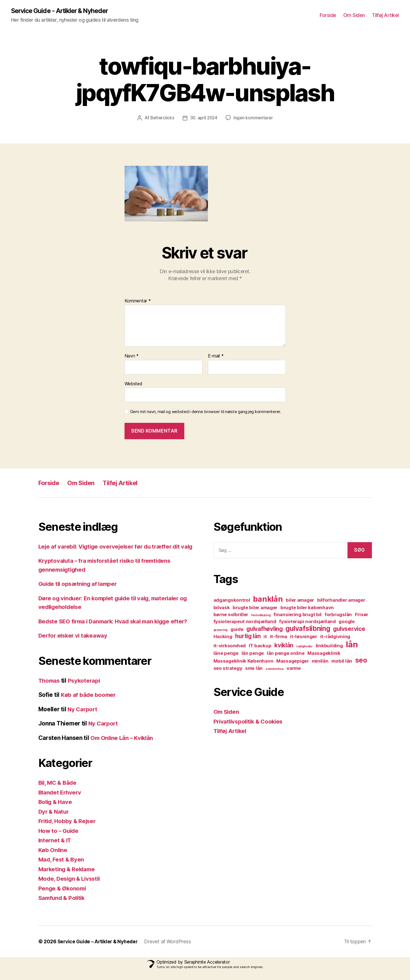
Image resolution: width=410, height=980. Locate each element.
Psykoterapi (86, 689)
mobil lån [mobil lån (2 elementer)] (342, 661)
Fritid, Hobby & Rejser (69, 830)
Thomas (50, 689)
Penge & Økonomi (63, 897)
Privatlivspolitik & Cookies (250, 721)
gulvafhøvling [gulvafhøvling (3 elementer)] (264, 629)
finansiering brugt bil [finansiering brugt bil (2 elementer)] (298, 615)
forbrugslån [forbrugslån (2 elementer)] (338, 615)
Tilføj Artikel (385, 15)
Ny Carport (83, 718)
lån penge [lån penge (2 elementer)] (253, 653)
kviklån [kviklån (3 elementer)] (284, 645)
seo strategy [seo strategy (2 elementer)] (228, 668)
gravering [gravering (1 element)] (221, 630)
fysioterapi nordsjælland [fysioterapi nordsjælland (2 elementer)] (307, 622)
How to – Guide (59, 840)
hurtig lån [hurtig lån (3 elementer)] (248, 636)
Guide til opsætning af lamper (79, 593)
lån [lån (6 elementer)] (352, 645)
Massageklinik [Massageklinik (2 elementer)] (324, 653)
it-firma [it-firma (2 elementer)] (279, 637)
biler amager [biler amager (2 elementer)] (300, 600)
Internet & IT (56, 849)
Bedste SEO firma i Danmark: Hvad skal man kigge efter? (117, 630)
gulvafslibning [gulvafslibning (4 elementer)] (308, 629)
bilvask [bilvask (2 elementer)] (222, 608)
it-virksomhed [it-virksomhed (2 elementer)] (230, 646)
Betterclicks (161, 118)
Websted (133, 384)
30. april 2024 (204, 118)
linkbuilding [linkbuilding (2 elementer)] (329, 646)
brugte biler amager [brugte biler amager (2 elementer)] (255, 608)
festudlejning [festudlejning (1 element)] (261, 615)
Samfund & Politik (63, 907)
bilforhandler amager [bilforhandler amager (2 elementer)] (341, 600)
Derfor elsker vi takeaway (74, 644)
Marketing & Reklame (68, 878)
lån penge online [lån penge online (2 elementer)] (286, 653)
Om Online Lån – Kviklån (123, 747)
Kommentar (138, 301)
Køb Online (53, 859)
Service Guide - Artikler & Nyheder (63, 11)
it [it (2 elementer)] (265, 637)
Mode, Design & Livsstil (71, 888)
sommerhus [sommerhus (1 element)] (275, 669)
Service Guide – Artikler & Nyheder (99, 950)
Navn (132, 356)
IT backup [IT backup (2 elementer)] (260, 646)
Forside (328, 15)
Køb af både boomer (89, 704)
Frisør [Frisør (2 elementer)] (362, 615)
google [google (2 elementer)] (346, 622)
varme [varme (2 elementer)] (294, 668)
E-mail (216, 356)
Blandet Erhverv (61, 801)
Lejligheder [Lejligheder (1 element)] (305, 647)
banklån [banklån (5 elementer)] (268, 599)
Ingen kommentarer (254, 118)
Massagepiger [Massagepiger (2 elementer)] (293, 661)
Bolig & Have (56, 811)
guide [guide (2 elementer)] (237, 630)
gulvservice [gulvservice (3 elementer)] (349, 629)
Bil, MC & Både (59, 792)
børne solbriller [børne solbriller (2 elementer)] (231, 615)
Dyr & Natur (54, 820)
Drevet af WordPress (170, 950)
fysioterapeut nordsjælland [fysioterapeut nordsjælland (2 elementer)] (245, 622)
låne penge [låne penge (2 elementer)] (226, 653)
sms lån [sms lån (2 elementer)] (254, 668)
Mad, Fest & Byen (62, 868)
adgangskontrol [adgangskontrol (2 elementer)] (232, 600)
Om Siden (354, 15)
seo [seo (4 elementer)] (361, 661)
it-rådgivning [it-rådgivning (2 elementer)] (335, 637)
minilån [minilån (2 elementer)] (320, 661)
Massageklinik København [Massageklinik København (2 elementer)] (243, 661)
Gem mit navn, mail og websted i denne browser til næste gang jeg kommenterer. (206, 412)
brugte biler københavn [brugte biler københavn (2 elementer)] (307, 608)
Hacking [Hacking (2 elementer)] (223, 637)
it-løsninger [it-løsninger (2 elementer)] (304, 637)
